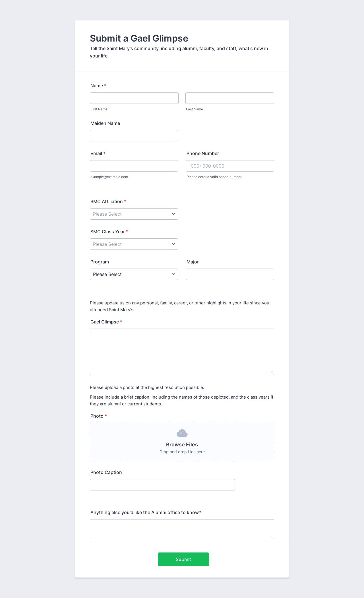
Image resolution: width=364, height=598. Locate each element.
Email (98, 153)
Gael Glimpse (106, 322)
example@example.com (109, 177)
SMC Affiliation (108, 201)
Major (193, 262)
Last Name (195, 109)
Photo (99, 416)
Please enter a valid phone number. (214, 177)
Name (98, 86)
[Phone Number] (230, 166)
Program (100, 262)
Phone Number (203, 153)
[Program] (134, 274)
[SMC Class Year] (134, 244)
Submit (183, 559)
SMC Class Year (109, 232)
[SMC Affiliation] (134, 214)
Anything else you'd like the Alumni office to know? (146, 512)
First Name (99, 109)
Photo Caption (106, 472)
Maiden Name (105, 123)
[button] (182, 442)
